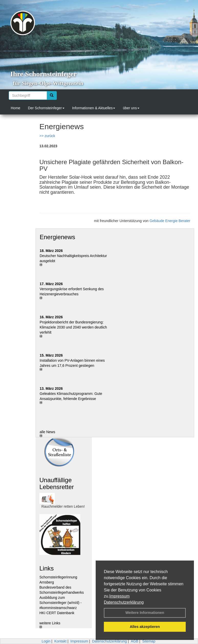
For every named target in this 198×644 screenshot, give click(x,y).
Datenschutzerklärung (124, 602)
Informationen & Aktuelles (94, 108)
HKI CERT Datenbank (57, 613)
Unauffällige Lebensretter (57, 483)
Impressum (119, 596)
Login (46, 641)
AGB (135, 641)
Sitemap (149, 641)
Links (47, 568)
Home (15, 108)
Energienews (57, 237)
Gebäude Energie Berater (170, 221)
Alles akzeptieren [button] (145, 627)
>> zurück (47, 136)
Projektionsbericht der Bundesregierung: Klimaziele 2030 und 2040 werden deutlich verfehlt (73, 327)
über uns (131, 108)
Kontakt (60, 641)
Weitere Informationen (145, 613)
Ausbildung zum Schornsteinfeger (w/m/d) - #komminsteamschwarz (60, 603)
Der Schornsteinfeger (46, 108)
